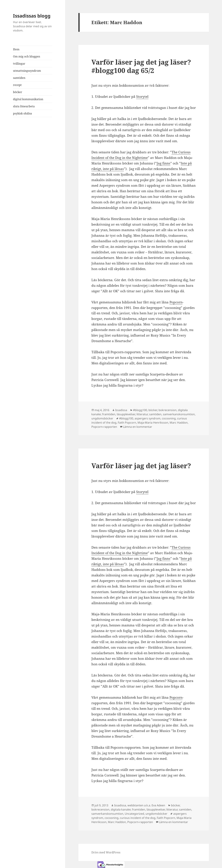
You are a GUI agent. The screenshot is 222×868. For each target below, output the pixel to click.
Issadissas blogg (32, 16)
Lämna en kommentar (138, 427)
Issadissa (121, 410)
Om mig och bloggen (27, 56)
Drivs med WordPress (106, 852)
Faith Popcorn (127, 423)
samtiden (19, 78)
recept (17, 85)
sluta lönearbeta (24, 106)
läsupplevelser (126, 414)
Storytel (142, 97)
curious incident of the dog (138, 818)
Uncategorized (134, 814)
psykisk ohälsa (22, 113)
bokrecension (168, 410)
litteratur (142, 414)
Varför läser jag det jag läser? (141, 466)
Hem (16, 49)
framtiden (109, 414)
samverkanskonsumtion (179, 414)
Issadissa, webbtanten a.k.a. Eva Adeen (140, 805)
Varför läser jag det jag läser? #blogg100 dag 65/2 (141, 66)
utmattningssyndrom (27, 71)
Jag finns (163, 163)
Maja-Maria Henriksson (153, 423)
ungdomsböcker (102, 418)
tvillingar (19, 64)
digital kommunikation (28, 99)
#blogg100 (140, 410)
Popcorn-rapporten (104, 427)
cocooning (169, 418)
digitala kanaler (121, 809)
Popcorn (176, 302)
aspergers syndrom (148, 418)
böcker (18, 92)
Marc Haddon (179, 423)
